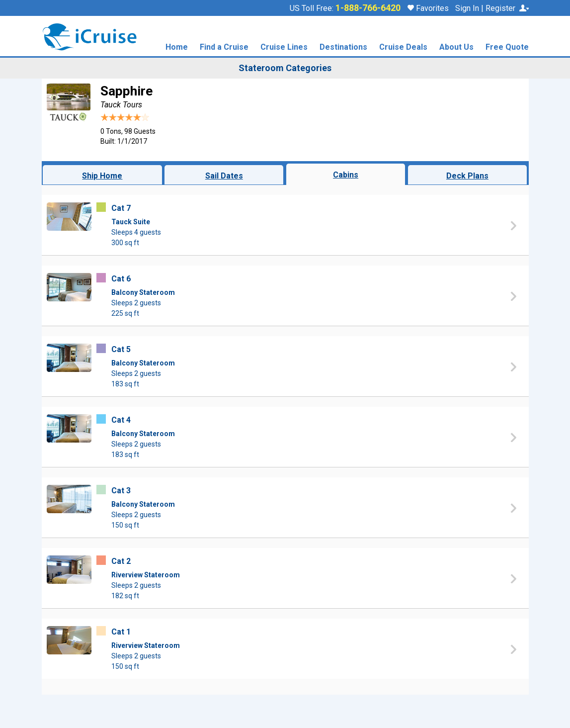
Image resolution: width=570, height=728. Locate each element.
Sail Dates (224, 176)
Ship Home (102, 176)
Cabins (346, 175)
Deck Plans (467, 176)
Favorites (428, 8)
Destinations (343, 47)
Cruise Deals (403, 47)
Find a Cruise (224, 47)
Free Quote (507, 47)
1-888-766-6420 (368, 8)
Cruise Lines (284, 47)
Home (177, 47)
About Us (456, 47)
